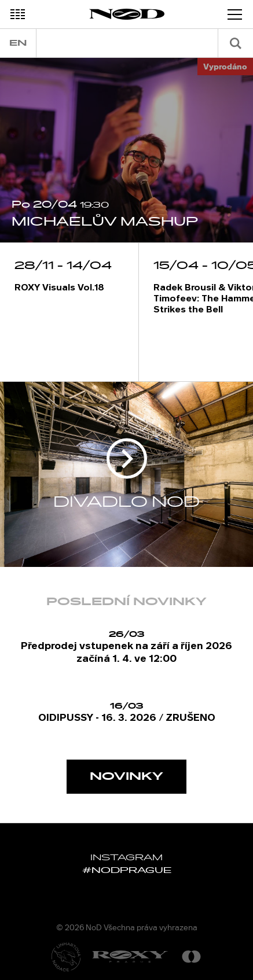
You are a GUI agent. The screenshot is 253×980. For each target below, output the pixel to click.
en (18, 43)
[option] (126, 150)
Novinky (126, 776)
